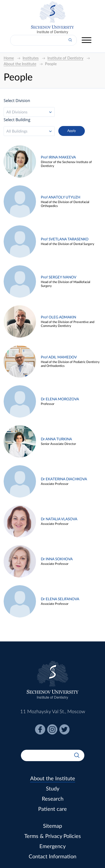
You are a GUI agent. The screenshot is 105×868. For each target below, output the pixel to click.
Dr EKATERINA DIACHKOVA (64, 479)
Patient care (52, 809)
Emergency (52, 846)
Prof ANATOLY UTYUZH (61, 197)
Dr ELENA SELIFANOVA (60, 599)
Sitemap (52, 826)
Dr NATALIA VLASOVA (59, 519)
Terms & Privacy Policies (53, 836)
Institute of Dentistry (52, 32)
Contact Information (52, 857)
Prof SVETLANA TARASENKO (65, 239)
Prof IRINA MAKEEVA (58, 157)
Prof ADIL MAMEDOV (59, 357)
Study (53, 789)
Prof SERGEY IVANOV (59, 277)
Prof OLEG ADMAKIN (58, 317)
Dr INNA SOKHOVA (57, 559)
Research (53, 799)
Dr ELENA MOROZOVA (60, 399)
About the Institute (53, 779)
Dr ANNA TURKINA (56, 439)
